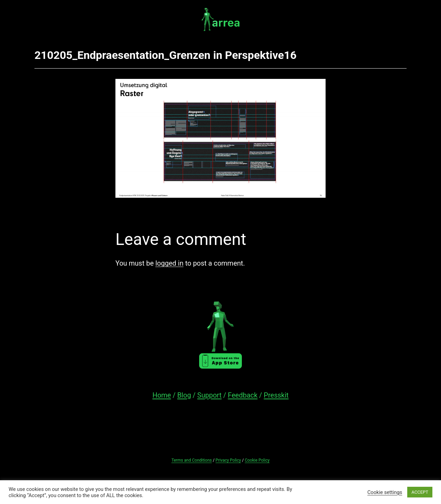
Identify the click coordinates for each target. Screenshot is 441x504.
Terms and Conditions (192, 460)
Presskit (276, 395)
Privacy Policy (228, 460)
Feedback (243, 395)
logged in (169, 263)
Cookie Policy (257, 460)
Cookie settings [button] (385, 492)
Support (210, 395)
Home (162, 395)
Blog (184, 395)
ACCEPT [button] (420, 492)
